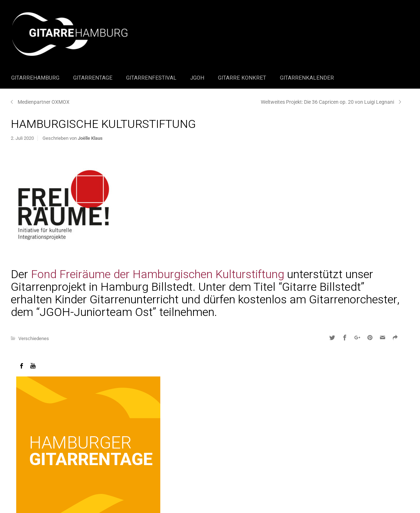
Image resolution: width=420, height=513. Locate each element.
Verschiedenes (34, 338)
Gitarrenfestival (152, 78)
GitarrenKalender (307, 78)
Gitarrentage (93, 78)
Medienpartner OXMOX (44, 102)
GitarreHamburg (36, 78)
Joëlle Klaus (90, 138)
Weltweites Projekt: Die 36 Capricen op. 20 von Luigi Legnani (327, 102)
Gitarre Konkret (243, 78)
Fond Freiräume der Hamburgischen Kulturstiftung (158, 274)
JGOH (198, 78)
